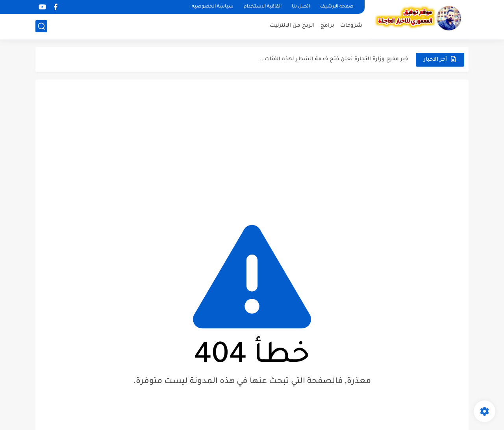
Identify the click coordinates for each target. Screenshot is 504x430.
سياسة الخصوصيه (213, 7)
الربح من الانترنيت (292, 26)
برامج (327, 26)
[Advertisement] (252, 147)
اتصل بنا (301, 7)
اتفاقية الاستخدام (263, 7)
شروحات (351, 26)
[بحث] (41, 26)
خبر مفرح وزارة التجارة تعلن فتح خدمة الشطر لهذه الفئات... (334, 59)
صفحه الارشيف (337, 7)
